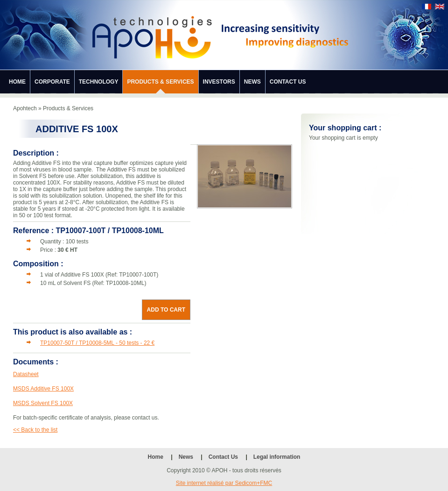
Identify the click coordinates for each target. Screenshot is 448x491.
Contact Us (288, 82)
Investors (219, 82)
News (252, 82)
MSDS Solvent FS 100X (43, 403)
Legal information (277, 457)
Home (17, 82)
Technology (99, 82)
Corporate (52, 82)
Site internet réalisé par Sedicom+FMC (224, 483)
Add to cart (166, 310)
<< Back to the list (35, 430)
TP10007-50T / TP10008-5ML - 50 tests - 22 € (97, 343)
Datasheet (26, 374)
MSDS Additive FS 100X (43, 389)
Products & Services (160, 82)
